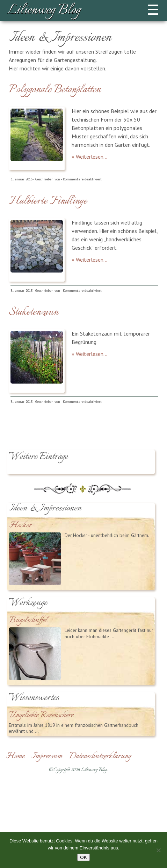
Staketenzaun (34, 312)
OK (83, 857)
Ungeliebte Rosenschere (41, 715)
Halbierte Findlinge (48, 201)
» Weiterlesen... (89, 157)
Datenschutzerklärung (100, 756)
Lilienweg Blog (44, 11)
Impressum (47, 756)
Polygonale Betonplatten (55, 90)
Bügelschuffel (28, 621)
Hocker (20, 526)
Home (15, 756)
